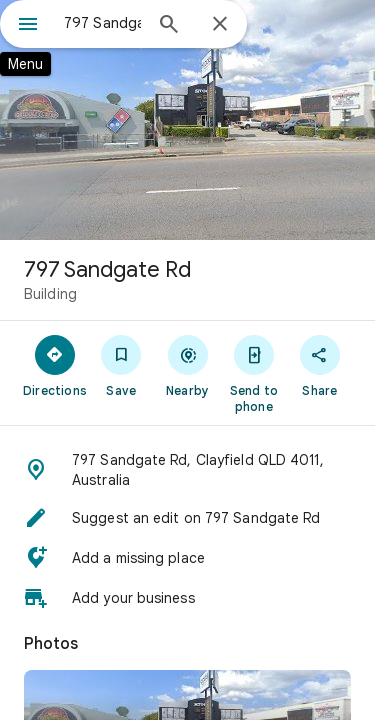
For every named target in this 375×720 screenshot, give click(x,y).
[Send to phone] (254, 373)
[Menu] (28, 26)
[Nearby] (187, 365)
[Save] (121, 365)
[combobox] (102, 23)
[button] (187, 470)
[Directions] (55, 365)
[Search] (169, 26)
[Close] (220, 25)
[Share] (320, 365)
